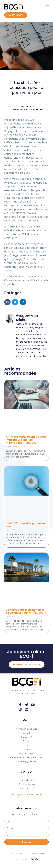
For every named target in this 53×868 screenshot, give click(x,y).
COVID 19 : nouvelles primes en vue (25, 525)
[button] (7, 302)
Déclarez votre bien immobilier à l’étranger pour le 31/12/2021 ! (26, 611)
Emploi (32, 109)
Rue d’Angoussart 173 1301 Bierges (27, 795)
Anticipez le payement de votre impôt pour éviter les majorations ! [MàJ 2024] (26, 440)
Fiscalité (40, 109)
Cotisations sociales (19, 109)
